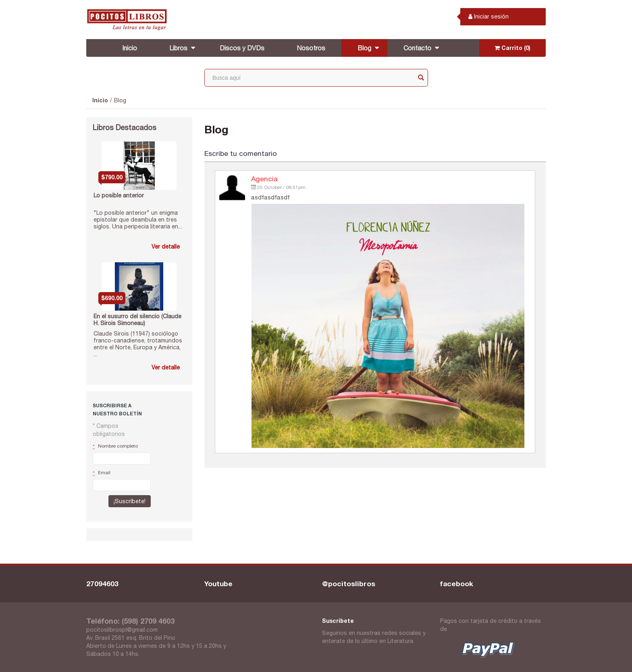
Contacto (417, 48)
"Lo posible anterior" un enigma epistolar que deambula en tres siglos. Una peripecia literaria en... (138, 220)
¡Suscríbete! (130, 501)
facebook (457, 584)
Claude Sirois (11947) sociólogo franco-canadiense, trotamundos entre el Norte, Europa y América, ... (138, 344)
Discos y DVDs (242, 48)
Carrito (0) (512, 48)
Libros (178, 48)
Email (102, 473)
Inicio (130, 48)
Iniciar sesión (489, 17)
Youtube (218, 584)
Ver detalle (166, 247)
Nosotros (311, 48)
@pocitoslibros (349, 584)
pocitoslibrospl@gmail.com (122, 630)
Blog (364, 48)
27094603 (102, 584)
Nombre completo (115, 446)
